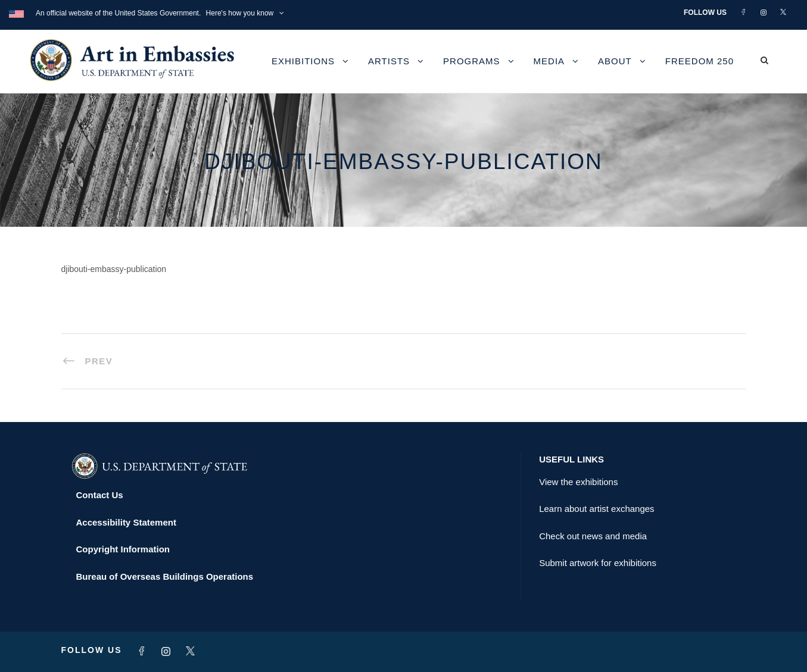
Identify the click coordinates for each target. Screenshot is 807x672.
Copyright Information (123, 549)
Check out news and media (593, 536)
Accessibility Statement (126, 522)
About (615, 61)
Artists (389, 61)
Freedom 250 (699, 61)
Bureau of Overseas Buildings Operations (165, 576)
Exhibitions (303, 61)
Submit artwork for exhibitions (598, 563)
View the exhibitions (578, 482)
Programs (472, 61)
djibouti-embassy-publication (114, 269)
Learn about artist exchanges (596, 509)
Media (549, 61)
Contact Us (100, 495)
